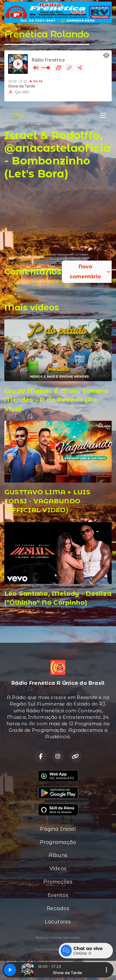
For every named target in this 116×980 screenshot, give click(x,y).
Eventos (58, 895)
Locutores (58, 922)
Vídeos (58, 869)
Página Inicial (58, 829)
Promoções (58, 882)
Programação (58, 842)
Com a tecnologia (58, 949)
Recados (58, 908)
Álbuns (58, 855)
